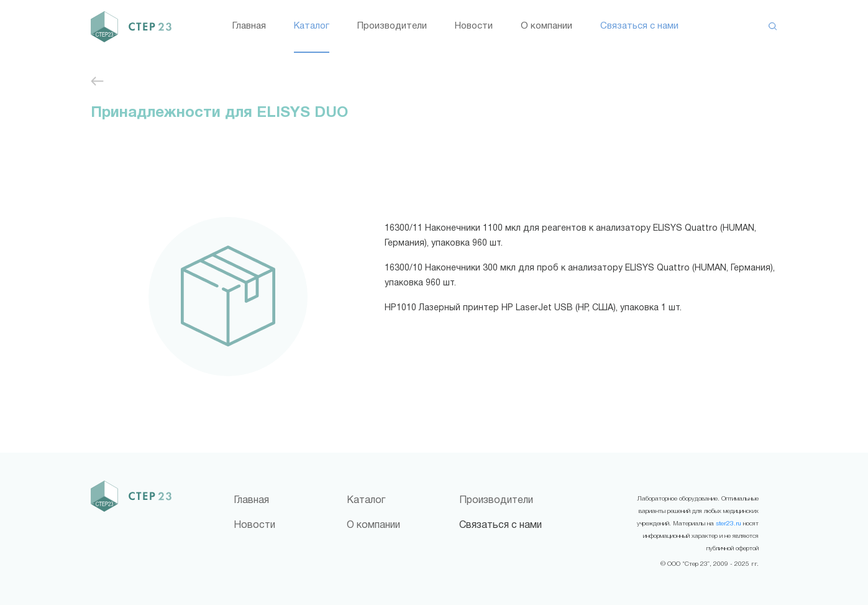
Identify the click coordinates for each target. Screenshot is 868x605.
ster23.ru (729, 524)
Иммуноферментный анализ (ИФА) (97, 81)
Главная (249, 26)
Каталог (312, 26)
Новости (474, 26)
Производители (392, 26)
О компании (546, 26)
